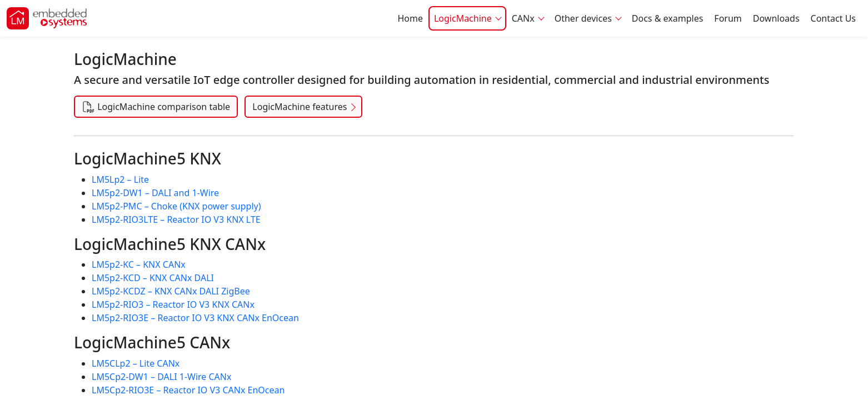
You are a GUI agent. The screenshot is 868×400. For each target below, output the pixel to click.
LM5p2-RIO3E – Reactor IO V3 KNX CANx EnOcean (195, 318)
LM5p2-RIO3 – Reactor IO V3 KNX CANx (173, 304)
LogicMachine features (300, 107)
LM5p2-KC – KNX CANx (139, 264)
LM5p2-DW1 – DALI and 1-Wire (155, 193)
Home (410, 18)
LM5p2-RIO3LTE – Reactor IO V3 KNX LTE (176, 219)
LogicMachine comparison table (156, 107)
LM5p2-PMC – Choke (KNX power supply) (176, 206)
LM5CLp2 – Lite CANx (136, 363)
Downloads (776, 18)
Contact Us (833, 18)
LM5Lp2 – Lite (120, 179)
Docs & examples (668, 18)
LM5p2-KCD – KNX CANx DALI (153, 278)
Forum (728, 18)
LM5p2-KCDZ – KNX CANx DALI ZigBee (171, 291)
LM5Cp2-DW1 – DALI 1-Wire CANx (161, 377)
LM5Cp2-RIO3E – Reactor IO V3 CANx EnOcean (188, 390)
